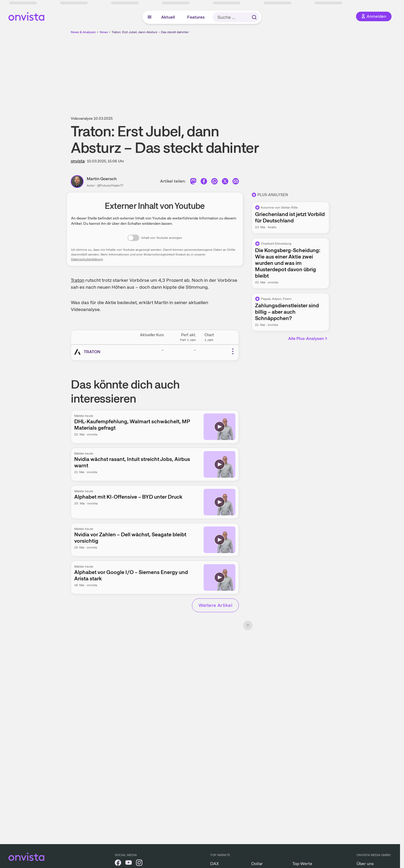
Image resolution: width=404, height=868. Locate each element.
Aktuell (168, 17)
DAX (215, 864)
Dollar (257, 864)
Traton (78, 280)
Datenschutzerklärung (87, 259)
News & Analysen (83, 32)
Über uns (365, 864)
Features (196, 17)
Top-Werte (302, 864)
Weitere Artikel (215, 605)
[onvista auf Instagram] (139, 864)
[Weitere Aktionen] (233, 351)
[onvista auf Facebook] (118, 864)
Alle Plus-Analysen (308, 338)
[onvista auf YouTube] (129, 864)
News (104, 32)
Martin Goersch (102, 179)
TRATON (92, 352)
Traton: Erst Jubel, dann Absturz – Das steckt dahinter (150, 32)
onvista (78, 161)
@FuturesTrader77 (110, 185)
